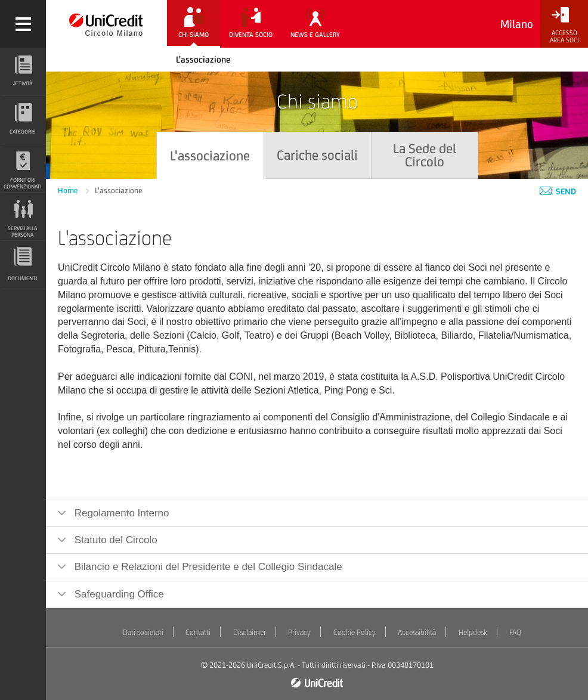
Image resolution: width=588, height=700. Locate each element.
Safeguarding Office (118, 594)
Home (69, 191)
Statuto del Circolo (114, 540)
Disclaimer (250, 632)
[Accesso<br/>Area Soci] (564, 25)
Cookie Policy (355, 632)
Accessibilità (417, 632)
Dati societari (143, 632)
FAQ (515, 632)
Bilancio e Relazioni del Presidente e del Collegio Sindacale (207, 567)
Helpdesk (473, 632)
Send (558, 191)
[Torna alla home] (106, 24)
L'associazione (203, 59)
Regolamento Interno (120, 513)
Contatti (198, 632)
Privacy (299, 632)
